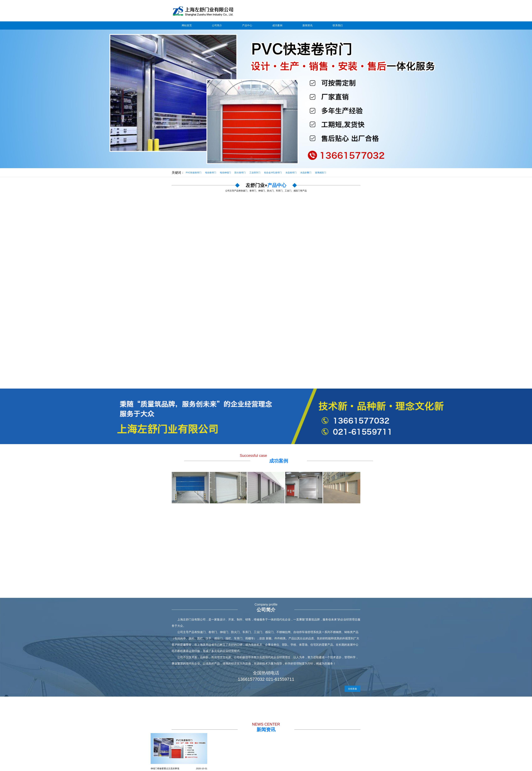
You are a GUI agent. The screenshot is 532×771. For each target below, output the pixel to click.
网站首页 (187, 25)
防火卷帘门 (240, 173)
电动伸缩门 (225, 173)
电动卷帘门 (211, 173)
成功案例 (277, 25)
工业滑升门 (255, 173)
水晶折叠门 (306, 173)
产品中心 (247, 25)
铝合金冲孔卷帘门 (273, 173)
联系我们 (338, 25)
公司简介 (217, 25)
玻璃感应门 (321, 173)
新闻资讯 (308, 25)
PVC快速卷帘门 (194, 173)
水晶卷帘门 (291, 173)
